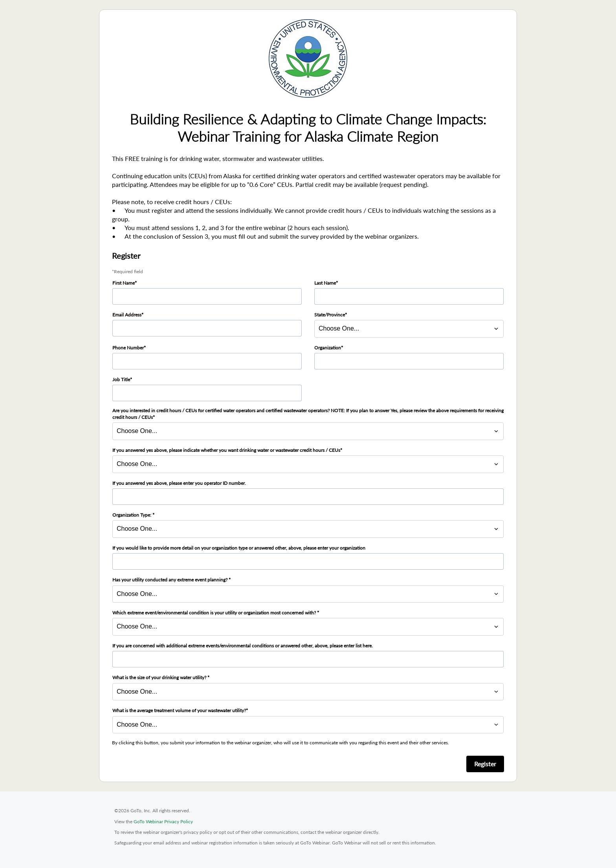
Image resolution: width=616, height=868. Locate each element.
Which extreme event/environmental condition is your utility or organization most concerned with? (215, 613)
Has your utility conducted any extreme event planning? (170, 580)
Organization (328, 348)
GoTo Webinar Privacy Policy (163, 821)
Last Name (325, 283)
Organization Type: (132, 515)
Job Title (121, 379)
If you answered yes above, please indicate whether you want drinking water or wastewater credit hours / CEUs (226, 450)
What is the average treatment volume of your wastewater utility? (179, 710)
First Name (124, 283)
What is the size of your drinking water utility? (160, 677)
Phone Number (128, 348)
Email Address (127, 315)
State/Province (330, 315)
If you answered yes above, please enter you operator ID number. (179, 483)
